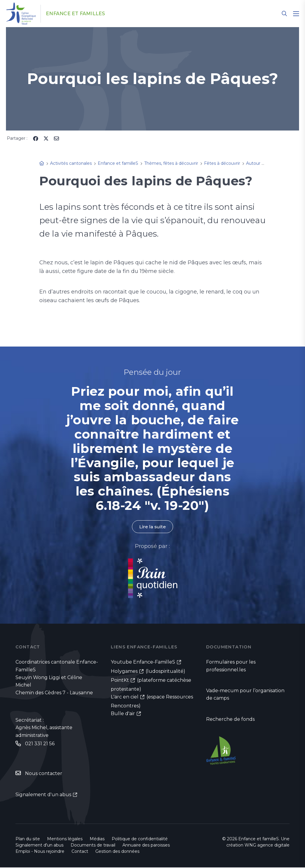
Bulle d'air (123, 714)
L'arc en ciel (125, 697)
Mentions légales (65, 839)
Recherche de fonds (230, 720)
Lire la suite (152, 527)
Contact (80, 852)
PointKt (120, 680)
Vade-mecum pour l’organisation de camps (245, 695)
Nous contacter (44, 774)
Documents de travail (93, 846)
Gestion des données (117, 852)
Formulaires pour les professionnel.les (231, 666)
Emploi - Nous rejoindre (40, 852)
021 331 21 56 (40, 744)
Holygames (124, 671)
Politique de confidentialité (140, 839)
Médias (97, 839)
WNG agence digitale (267, 846)
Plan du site (28, 839)
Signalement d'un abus (43, 795)
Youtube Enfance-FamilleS (143, 662)
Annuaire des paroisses (146, 846)
